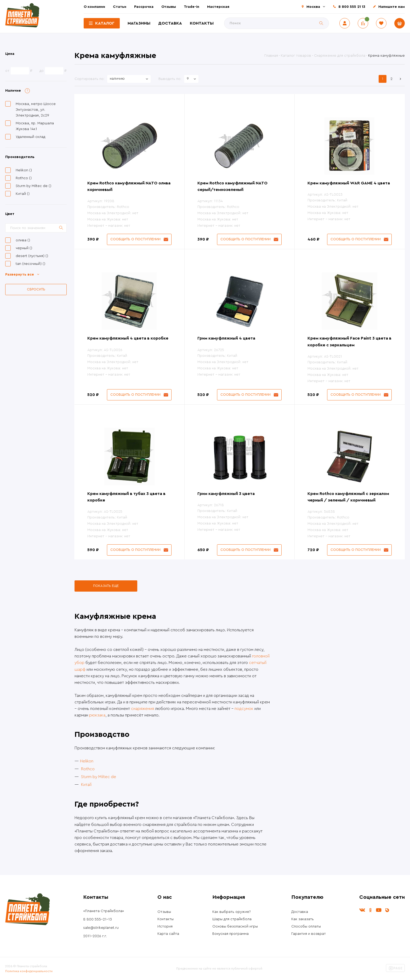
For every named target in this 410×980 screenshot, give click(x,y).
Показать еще (106, 586)
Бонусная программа (230, 934)
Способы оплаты (306, 926)
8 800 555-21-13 (98, 919)
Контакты (202, 23)
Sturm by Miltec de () (33, 186)
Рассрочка (144, 7)
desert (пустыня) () (32, 256)
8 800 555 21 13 (352, 7)
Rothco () (24, 178)
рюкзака (97, 715)
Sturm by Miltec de (99, 777)
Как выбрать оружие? (232, 912)
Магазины (139, 23)
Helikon (87, 761)
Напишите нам (392, 7)
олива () (23, 240)
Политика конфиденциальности (29, 971)
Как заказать (303, 919)
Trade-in (192, 7)
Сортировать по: (90, 79)
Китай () (23, 194)
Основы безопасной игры (235, 926)
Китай (86, 785)
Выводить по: (170, 79)
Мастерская (218, 7)
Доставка (170, 23)
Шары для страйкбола (232, 919)
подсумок (244, 709)
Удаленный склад (30, 137)
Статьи (120, 7)
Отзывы (169, 7)
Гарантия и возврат (309, 934)
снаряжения (143, 709)
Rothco (88, 769)
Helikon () (24, 170)
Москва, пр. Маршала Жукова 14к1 (35, 126)
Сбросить (36, 289)
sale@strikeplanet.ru (101, 928)
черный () (24, 248)
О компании (94, 7)
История (165, 926)
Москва (313, 7)
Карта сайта (168, 934)
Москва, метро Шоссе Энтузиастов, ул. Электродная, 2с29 (36, 110)
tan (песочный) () (30, 264)
